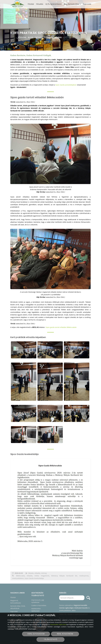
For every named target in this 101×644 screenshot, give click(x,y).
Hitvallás (40, 4)
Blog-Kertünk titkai (72, 4)
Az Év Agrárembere (53, 4)
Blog (31, 37)
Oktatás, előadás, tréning (48, 37)
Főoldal (31, 4)
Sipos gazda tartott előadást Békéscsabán (61, 327)
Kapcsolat (87, 4)
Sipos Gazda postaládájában (66, 85)
